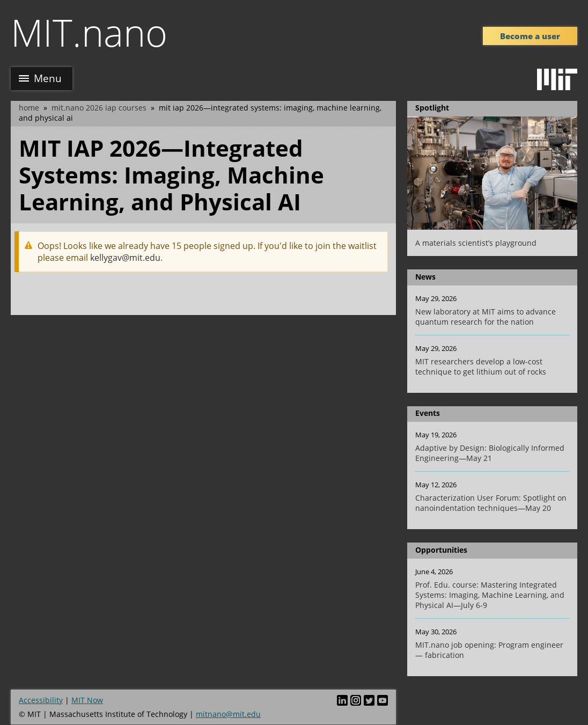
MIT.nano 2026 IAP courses (99, 108)
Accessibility (41, 700)
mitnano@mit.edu (228, 714)
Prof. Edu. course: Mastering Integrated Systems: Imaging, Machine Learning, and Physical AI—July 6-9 (490, 595)
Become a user (530, 36)
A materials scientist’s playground (476, 243)
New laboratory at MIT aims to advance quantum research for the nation (486, 317)
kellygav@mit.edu (125, 258)
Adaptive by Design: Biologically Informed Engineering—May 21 (490, 453)
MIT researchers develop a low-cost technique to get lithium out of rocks (481, 367)
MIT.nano (89, 32)
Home (29, 108)
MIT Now (87, 700)
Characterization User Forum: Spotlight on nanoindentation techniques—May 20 (491, 503)
